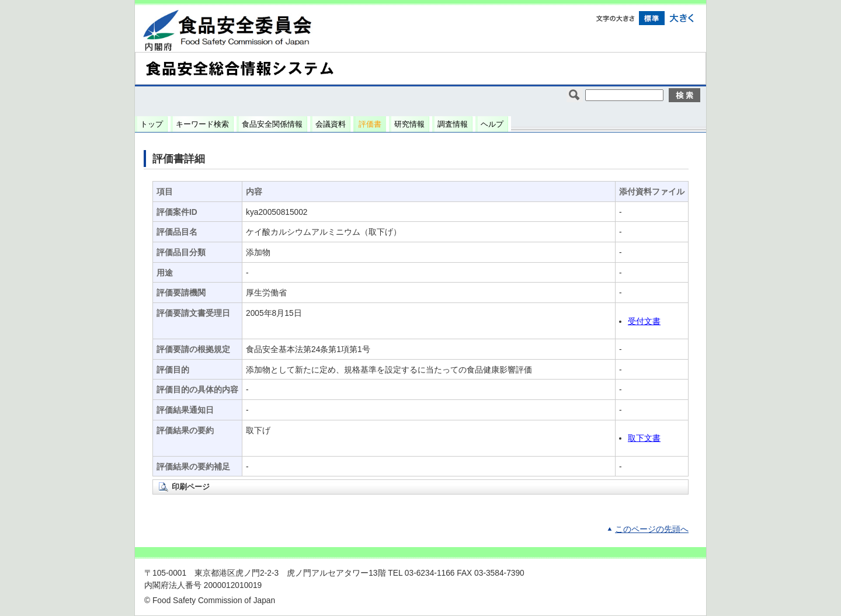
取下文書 (644, 438)
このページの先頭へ (652, 529)
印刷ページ (191, 487)
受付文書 (644, 321)
